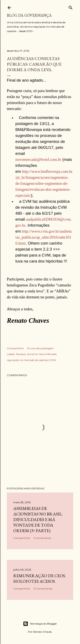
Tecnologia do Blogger (40, 624)
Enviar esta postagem (41, 348)
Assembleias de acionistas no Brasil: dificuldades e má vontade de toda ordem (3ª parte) (38, 519)
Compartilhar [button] (15, 348)
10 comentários (43, 589)
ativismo (32, 354)
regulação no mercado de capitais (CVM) (31, 360)
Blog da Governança (29, 15)
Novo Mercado (48, 354)
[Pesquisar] (71, 7)
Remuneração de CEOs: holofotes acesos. (39, 578)
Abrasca (21, 354)
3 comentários (42, 538)
